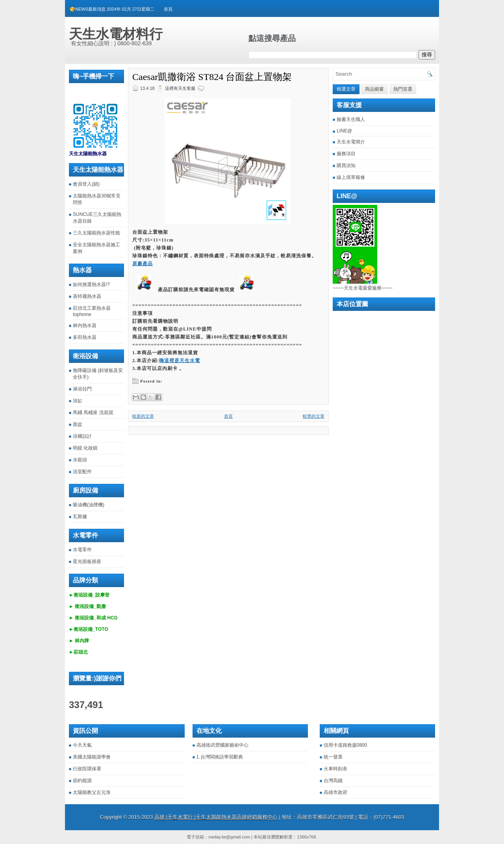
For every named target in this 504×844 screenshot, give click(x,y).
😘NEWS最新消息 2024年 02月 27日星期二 (112, 9)
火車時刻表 (335, 769)
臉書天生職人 (351, 119)
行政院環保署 (87, 769)
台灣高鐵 (333, 781)
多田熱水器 (85, 337)
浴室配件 (82, 472)
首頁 (168, 9)
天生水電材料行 (116, 34)
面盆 (78, 424)
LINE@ (344, 131)
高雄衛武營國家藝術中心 (222, 745)
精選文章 (346, 89)
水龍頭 (80, 460)
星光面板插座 (87, 561)
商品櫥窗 (374, 89)
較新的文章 (143, 416)
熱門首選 (403, 89)
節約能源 (82, 781)
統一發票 (333, 757)
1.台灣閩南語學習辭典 (220, 757)
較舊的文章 (314, 416)
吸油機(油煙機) (89, 505)
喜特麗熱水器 (87, 296)
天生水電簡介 (351, 142)
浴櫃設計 (82, 436)
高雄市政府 (335, 792)
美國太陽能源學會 (92, 757)
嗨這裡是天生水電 (180, 361)
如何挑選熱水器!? (91, 284)
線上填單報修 (351, 177)
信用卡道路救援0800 (346, 745)
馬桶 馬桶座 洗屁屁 (93, 413)
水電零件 (82, 550)
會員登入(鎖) (86, 184)
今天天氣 (82, 745)
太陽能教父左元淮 (92, 792)
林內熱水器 (85, 325)
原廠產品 (143, 264)
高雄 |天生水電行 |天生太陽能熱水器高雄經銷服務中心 (216, 817)
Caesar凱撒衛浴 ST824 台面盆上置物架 (212, 77)
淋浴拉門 (82, 389)
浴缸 (78, 401)
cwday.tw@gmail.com (229, 837)
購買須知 (346, 165)
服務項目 (346, 154)
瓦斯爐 (80, 517)
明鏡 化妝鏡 (85, 448)
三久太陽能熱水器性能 (96, 233)
